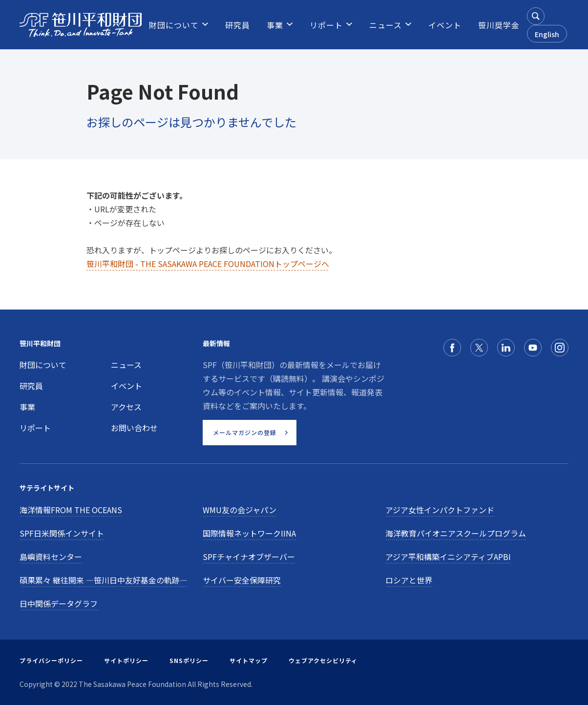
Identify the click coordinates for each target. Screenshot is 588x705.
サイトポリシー (126, 660)
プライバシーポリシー (51, 660)
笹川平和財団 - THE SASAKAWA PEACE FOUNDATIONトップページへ (208, 264)
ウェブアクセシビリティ (323, 660)
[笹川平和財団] (81, 25)
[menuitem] (174, 25)
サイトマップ (249, 660)
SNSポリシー (189, 660)
